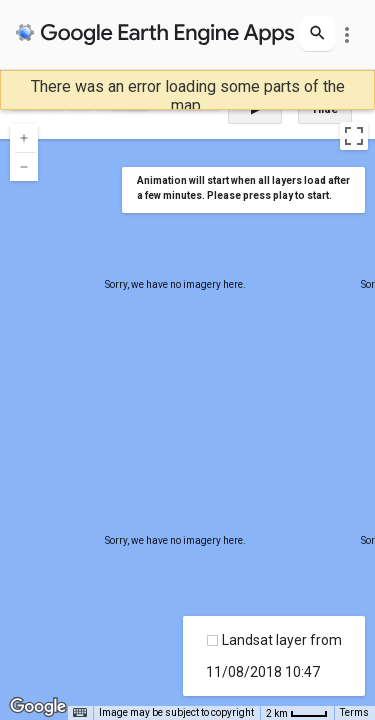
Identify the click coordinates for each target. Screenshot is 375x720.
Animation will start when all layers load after (243, 180)
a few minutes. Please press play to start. (234, 195)
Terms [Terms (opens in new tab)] (354, 712)
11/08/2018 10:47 (263, 672)
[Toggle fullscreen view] (354, 136)
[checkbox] (212, 640)
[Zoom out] (24, 167)
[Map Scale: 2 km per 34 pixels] (297, 713)
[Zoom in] (24, 138)
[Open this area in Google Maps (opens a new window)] (38, 707)
